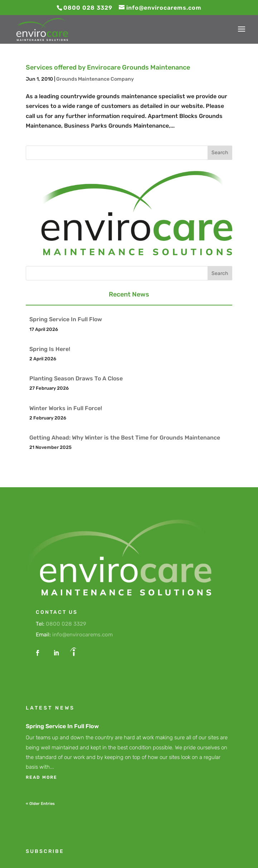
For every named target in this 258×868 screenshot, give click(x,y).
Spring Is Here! (50, 349)
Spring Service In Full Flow (66, 319)
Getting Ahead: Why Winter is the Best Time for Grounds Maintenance (125, 438)
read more (42, 777)
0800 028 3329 (66, 624)
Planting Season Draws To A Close (76, 378)
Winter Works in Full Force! (66, 408)
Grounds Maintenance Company (95, 79)
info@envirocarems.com (82, 635)
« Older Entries (40, 804)
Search (220, 153)
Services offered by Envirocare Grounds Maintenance (108, 67)
